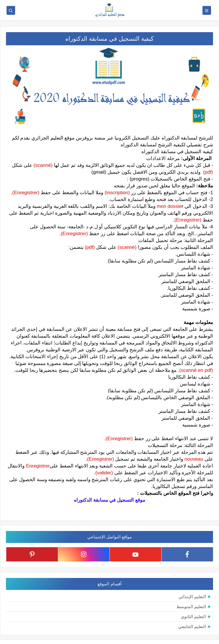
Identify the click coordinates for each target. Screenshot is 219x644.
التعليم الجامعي (192, 626)
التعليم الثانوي (193, 617)
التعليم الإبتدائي (192, 597)
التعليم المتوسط (191, 607)
